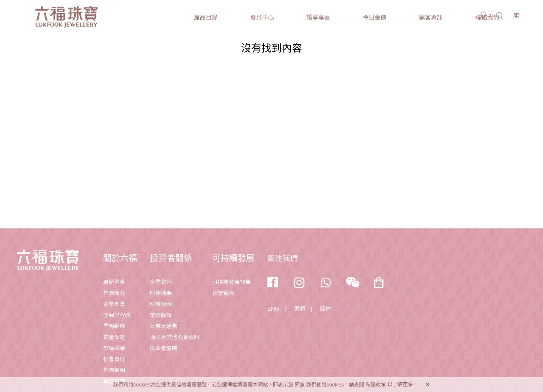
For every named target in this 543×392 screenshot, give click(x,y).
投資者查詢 (164, 348)
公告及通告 (164, 326)
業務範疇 (114, 326)
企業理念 (114, 304)
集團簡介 (114, 293)
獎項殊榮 (114, 348)
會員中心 (262, 17)
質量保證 (114, 337)
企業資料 (161, 282)
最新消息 (114, 282)
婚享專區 (318, 17)
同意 (299, 385)
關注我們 (283, 259)
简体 (325, 309)
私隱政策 (376, 385)
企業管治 (223, 293)
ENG (273, 309)
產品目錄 (206, 17)
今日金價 (375, 17)
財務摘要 (161, 293)
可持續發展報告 (231, 282)
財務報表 (161, 304)
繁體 (299, 309)
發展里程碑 (117, 315)
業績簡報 (161, 315)
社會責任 (114, 359)
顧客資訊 (431, 17)
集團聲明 (114, 370)
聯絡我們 (487, 17)
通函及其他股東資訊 (175, 337)
